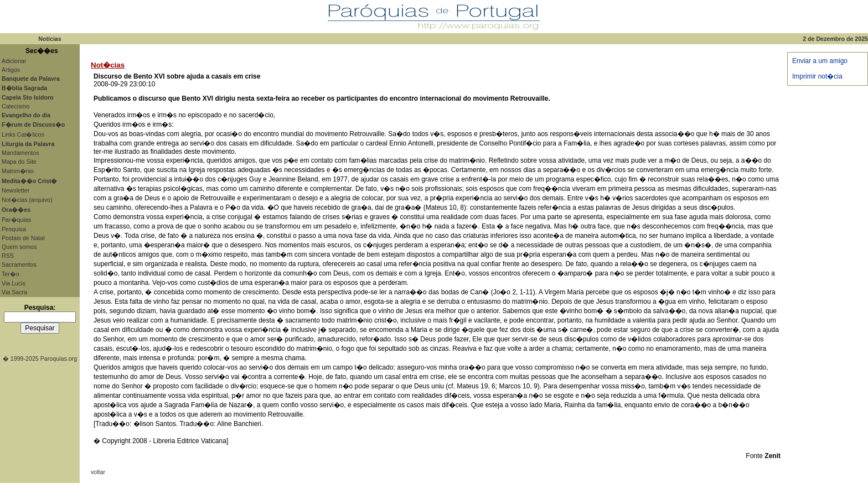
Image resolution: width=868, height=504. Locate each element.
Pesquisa (14, 229)
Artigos (11, 70)
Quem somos (19, 247)
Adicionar (14, 61)
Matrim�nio (18, 171)
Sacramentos (19, 264)
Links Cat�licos (23, 134)
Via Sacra (14, 292)
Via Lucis (14, 283)
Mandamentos (20, 153)
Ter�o (11, 274)
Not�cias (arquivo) (27, 200)
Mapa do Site (19, 162)
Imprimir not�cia (817, 76)
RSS (8, 256)
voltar (98, 472)
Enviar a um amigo (820, 61)
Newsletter (15, 190)
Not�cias (108, 65)
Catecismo (15, 106)
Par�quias (16, 220)
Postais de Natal (23, 238)
